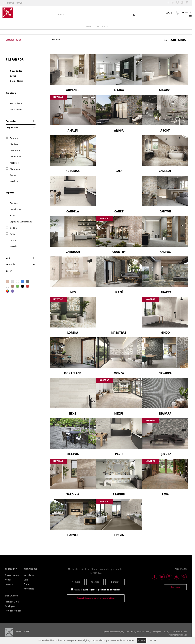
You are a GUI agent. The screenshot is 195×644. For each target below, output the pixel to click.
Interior (12, 240)
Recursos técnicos (13, 611)
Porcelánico (14, 103)
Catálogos (10, 606)
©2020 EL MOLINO (23, 631)
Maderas (12, 163)
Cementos (13, 150)
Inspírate (9, 584)
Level (26, 580)
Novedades (29, 575)
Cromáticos (14, 157)
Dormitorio (13, 209)
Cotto (11, 175)
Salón (11, 234)
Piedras (12, 138)
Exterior (12, 246)
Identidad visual (12, 602)
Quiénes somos (12, 575)
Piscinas (12, 144)
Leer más (153, 641)
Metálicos (13, 181)
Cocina (11, 228)
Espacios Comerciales (19, 222)
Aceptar (142, 641)
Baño (10, 216)
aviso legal (88, 590)
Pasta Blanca (14, 110)
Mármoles (13, 169)
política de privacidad (109, 590)
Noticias (9, 580)
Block (26, 584)
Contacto (175, 587)
